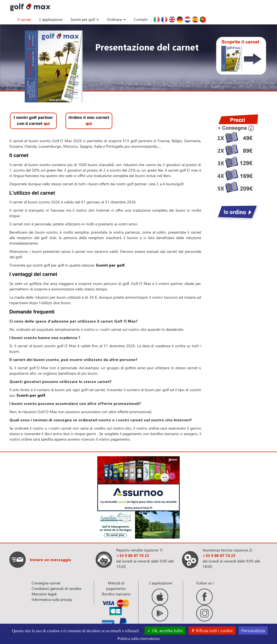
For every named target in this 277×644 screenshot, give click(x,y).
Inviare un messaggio (51, 560)
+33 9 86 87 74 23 (133, 555)
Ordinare (116, 19)
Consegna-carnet (46, 583)
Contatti (141, 19)
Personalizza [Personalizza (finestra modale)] (253, 630)
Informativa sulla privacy (52, 599)
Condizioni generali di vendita (56, 588)
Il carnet (24, 19)
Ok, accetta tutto (165, 630)
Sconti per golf (85, 19)
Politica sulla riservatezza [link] (138, 639)
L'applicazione (51, 19)
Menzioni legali (44, 594)
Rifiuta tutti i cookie (212, 630)
